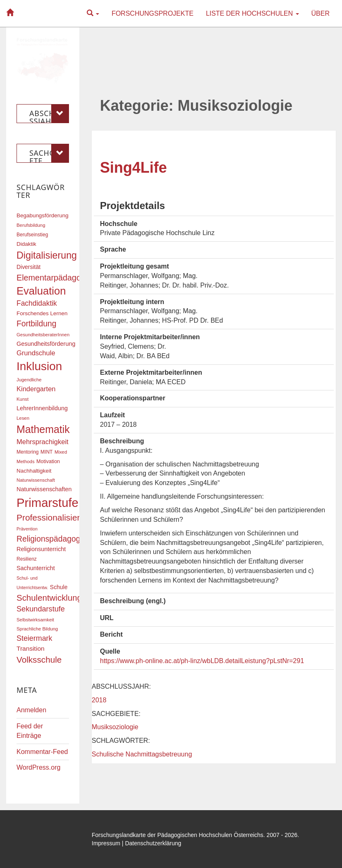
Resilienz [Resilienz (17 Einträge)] (27, 559)
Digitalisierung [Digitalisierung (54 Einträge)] (47, 255)
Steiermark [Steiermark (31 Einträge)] (34, 638)
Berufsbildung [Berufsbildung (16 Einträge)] (31, 225)
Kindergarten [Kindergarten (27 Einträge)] (36, 389)
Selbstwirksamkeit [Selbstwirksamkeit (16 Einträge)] (35, 620)
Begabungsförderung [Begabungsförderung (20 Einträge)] (43, 215)
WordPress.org (38, 767)
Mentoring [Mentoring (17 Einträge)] (28, 452)
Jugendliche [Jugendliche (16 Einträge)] (29, 380)
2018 (99, 700)
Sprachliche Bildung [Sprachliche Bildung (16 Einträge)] (37, 629)
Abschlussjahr (49, 114)
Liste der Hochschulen (252, 13)
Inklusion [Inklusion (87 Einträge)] (39, 366)
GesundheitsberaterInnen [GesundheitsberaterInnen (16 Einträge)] (43, 335)
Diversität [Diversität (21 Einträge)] (28, 267)
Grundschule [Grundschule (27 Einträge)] (36, 353)
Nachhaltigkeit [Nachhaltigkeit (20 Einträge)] (34, 471)
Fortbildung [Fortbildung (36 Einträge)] (36, 324)
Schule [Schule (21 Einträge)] (59, 587)
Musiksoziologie (115, 727)
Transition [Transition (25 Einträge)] (31, 648)
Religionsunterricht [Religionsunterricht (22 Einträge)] (41, 549)
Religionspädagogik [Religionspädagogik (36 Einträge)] (51, 539)
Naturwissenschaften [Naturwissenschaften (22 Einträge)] (44, 489)
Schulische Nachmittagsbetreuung (142, 754)
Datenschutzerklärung (153, 843)
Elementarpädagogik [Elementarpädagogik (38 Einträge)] (54, 278)
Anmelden (31, 710)
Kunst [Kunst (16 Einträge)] (23, 399)
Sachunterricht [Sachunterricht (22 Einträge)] (36, 568)
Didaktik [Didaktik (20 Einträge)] (26, 244)
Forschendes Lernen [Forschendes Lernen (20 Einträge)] (42, 313)
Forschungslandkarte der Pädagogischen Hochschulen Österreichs (178, 835)
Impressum (106, 843)
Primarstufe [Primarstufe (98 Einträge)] (47, 503)
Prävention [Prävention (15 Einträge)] (27, 529)
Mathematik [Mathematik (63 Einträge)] (43, 429)
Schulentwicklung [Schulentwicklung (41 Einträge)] (49, 598)
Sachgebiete (49, 153)
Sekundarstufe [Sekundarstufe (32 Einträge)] (41, 609)
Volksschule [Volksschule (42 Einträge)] (39, 660)
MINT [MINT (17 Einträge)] (46, 452)
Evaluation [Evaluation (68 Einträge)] (41, 291)
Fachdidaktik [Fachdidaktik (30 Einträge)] (37, 303)
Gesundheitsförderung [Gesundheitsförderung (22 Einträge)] (46, 344)
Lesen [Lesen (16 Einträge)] (23, 418)
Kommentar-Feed (42, 752)
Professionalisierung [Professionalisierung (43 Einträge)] (55, 517)
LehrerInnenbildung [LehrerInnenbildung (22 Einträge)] (42, 408)
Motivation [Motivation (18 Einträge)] (48, 461)
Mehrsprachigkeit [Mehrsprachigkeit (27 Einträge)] (43, 442)
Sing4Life (133, 168)
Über (321, 13)
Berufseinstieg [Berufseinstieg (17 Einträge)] (32, 235)
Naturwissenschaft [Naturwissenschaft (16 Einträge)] (36, 480)
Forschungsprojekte (152, 13)
